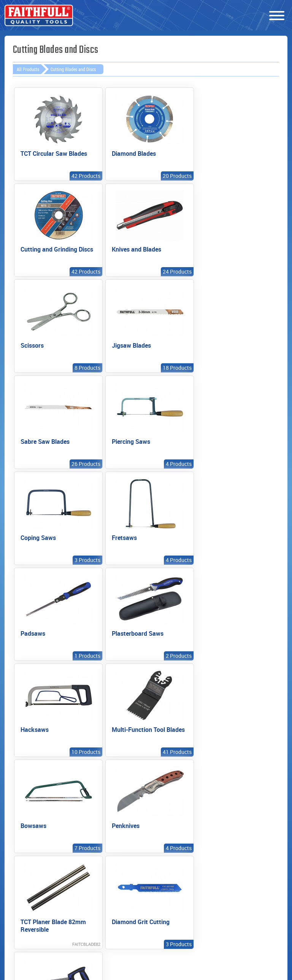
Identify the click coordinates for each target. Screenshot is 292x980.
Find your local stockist (102, 808)
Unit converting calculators (172, 846)
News (228, 817)
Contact (231, 829)
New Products (33, 804)
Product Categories (25, 832)
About (228, 804)
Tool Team (234, 841)
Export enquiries (104, 823)
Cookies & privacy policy (234, 857)
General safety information (171, 827)
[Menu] (277, 16)
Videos (23, 848)
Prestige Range (34, 817)
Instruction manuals (166, 808)
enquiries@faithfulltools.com (97, 952)
